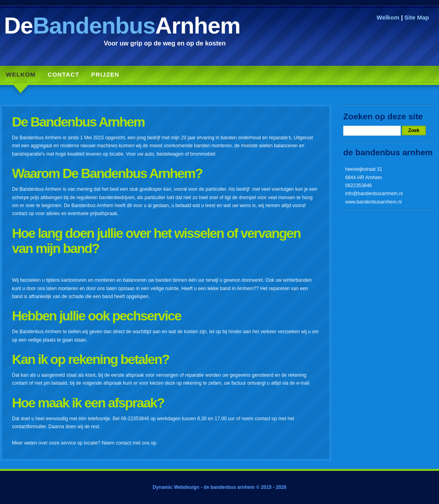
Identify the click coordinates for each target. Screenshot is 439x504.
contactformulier (29, 427)
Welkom (388, 17)
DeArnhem (122, 25)
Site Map (417, 17)
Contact (63, 74)
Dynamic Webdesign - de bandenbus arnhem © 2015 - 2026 (219, 487)
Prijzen (105, 74)
